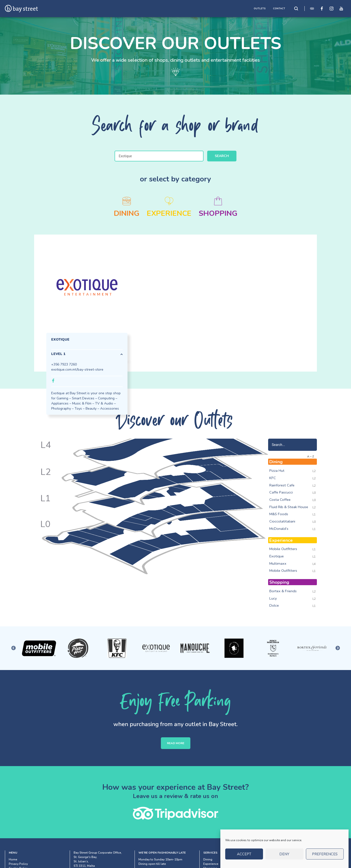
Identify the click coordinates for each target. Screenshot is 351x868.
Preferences (325, 854)
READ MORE (176, 743)
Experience (211, 864)
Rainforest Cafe (282, 485)
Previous (13, 648)
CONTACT (279, 9)
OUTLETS (260, 9)
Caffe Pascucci (281, 492)
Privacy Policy (18, 864)
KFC (273, 478)
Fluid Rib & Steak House (289, 507)
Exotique (277, 556)
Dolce (274, 605)
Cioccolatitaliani (282, 521)
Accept (244, 854)
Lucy (273, 598)
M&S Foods (279, 514)
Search (222, 156)
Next (338, 648)
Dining (208, 859)
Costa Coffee (280, 500)
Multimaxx (278, 563)
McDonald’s (279, 529)
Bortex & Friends (283, 591)
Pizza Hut (277, 471)
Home (13, 859)
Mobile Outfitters (283, 549)
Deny (284, 854)
